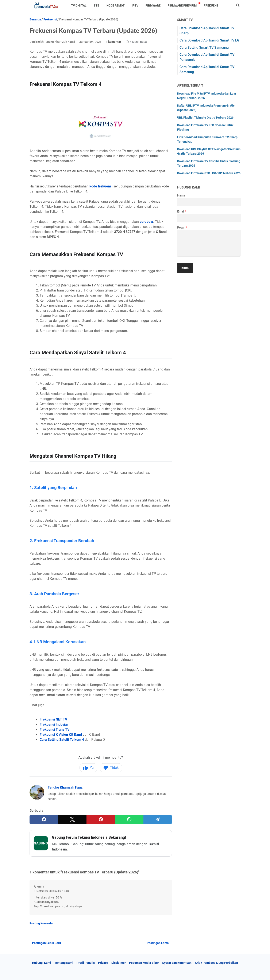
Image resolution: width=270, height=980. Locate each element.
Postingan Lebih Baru (47, 943)
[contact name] (209, 202)
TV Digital (79, 5)
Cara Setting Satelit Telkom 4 (62, 740)
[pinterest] (101, 820)
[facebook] (44, 820)
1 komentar (113, 42)
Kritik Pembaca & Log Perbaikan (216, 963)
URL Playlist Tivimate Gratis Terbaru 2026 (205, 118)
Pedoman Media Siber (144, 963)
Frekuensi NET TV (53, 719)
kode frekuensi (101, 186)
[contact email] (209, 218)
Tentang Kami (64, 963)
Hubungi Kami (42, 963)
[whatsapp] (129, 820)
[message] (209, 243)
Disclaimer (119, 963)
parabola (146, 222)
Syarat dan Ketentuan (177, 963)
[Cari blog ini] (238, 5)
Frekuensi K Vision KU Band (61, 735)
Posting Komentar (42, 923)
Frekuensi (212, 5)
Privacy (103, 963)
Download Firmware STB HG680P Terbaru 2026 (209, 173)
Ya (88, 768)
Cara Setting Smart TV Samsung (204, 47)
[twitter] (72, 820)
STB (97, 5)
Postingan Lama (158, 943)
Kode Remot (116, 5)
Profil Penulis (86, 963)
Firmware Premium (182, 5)
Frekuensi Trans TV (55, 729)
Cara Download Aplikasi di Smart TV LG (209, 40)
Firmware (153, 5)
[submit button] (185, 268)
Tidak (111, 768)
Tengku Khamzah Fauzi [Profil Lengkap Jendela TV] (65, 787)
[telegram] (158, 820)
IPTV (135, 5)
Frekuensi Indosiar (54, 724)
